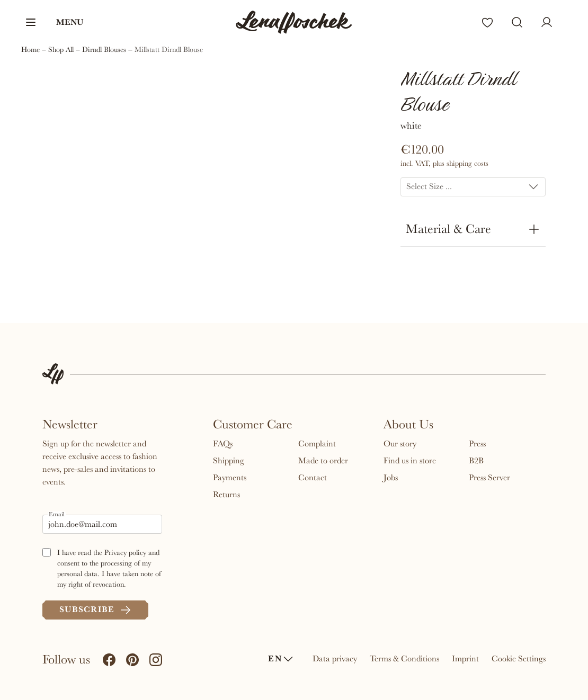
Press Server (489, 478)
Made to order (323, 461)
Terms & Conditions (404, 659)
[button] (54, 22)
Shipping (229, 461)
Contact (313, 478)
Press (477, 444)
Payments (230, 478)
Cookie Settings (519, 659)
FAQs (223, 444)
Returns (226, 495)
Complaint (317, 444)
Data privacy (335, 659)
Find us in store (410, 461)
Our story (400, 444)
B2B (476, 461)
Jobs (391, 478)
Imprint (465, 659)
